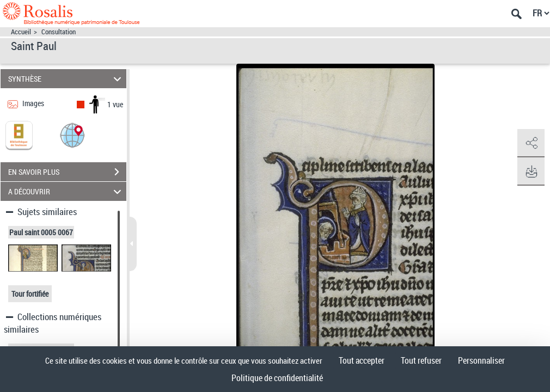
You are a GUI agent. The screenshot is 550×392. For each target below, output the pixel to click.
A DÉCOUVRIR (66, 191)
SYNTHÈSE (66, 79)
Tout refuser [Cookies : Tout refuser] (421, 360)
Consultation (59, 32)
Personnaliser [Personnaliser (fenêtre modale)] (481, 360)
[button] (72, 135)
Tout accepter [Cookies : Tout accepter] (362, 360)
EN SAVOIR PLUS (67, 172)
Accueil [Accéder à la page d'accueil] (21, 32)
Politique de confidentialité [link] (277, 378)
